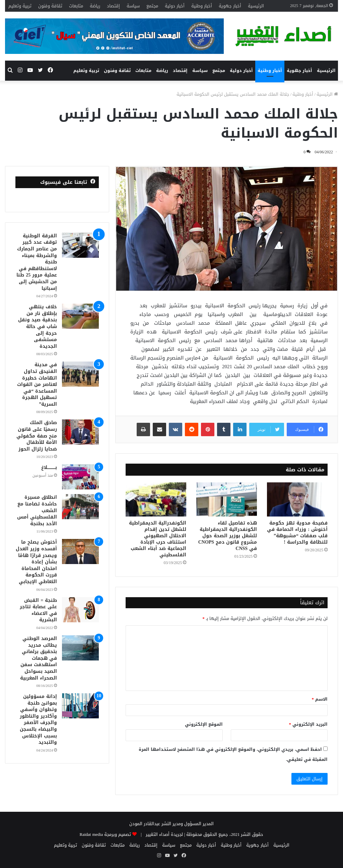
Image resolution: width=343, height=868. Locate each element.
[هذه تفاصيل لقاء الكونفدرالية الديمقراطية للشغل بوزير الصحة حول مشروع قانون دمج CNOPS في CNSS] (227, 499)
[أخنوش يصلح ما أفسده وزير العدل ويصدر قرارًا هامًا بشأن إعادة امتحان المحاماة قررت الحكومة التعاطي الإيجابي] (80, 551)
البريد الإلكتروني (308, 724)
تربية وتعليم (20, 6)
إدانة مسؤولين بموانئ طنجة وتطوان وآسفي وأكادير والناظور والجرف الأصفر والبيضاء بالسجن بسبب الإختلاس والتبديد (38, 719)
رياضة (95, 6)
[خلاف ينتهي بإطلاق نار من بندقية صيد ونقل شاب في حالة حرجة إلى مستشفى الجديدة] (80, 316)
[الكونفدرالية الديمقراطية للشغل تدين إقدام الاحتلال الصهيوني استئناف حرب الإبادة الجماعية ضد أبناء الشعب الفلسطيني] (156, 499)
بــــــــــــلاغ (49, 467)
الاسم (320, 699)
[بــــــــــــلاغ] (80, 477)
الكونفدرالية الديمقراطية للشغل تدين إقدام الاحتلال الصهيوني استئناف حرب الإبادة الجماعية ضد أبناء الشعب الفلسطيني (158, 539)
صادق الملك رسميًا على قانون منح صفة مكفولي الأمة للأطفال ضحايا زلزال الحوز (37, 436)
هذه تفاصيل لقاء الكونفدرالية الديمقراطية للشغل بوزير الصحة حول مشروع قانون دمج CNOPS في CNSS (228, 536)
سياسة (133, 6)
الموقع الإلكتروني (204, 724)
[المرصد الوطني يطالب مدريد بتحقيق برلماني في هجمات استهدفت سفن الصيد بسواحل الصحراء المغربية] (80, 648)
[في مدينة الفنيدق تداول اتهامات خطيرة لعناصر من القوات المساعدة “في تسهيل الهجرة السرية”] (80, 374)
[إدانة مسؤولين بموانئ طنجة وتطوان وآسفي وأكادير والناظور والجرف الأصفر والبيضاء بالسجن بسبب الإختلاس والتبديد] (80, 706)
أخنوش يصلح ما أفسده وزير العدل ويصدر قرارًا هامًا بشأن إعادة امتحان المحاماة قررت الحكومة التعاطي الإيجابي (36, 562)
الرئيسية (256, 6)
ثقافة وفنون (50, 6)
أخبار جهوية (230, 6)
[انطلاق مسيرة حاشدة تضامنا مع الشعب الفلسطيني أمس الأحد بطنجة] (80, 507)
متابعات (76, 6)
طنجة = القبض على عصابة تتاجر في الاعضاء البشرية (38, 610)
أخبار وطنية (202, 6)
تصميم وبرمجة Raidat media (106, 834)
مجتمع (152, 6)
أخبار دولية (175, 6)
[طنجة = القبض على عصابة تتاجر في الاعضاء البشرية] (80, 610)
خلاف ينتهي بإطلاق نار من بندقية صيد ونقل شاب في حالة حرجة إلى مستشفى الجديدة (38, 327)
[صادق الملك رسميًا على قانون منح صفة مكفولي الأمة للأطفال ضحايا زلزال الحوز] (80, 432)
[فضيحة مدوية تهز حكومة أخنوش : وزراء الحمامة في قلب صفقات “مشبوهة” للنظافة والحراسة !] (297, 499)
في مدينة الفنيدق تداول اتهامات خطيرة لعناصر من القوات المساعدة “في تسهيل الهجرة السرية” (37, 384)
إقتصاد (113, 6)
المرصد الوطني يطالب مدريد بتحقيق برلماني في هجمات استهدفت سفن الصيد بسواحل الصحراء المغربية (39, 658)
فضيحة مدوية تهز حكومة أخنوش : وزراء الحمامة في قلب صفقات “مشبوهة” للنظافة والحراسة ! (297, 533)
